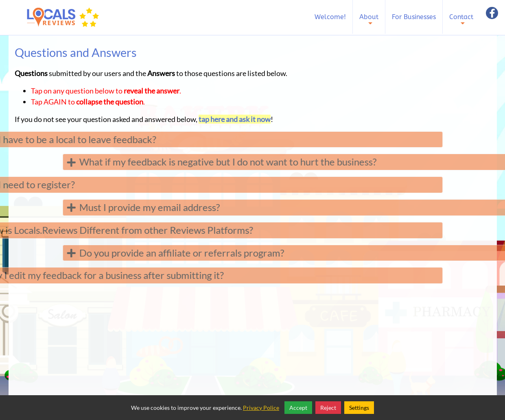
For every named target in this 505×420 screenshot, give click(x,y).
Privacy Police (261, 408)
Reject (328, 408)
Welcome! (330, 17)
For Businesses (414, 17)
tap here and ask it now (235, 119)
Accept (298, 408)
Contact (461, 23)
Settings (359, 408)
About (369, 23)
